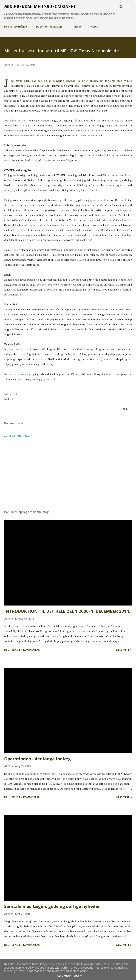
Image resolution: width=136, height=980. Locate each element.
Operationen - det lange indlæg (37, 759)
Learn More (63, 976)
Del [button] (125, 409)
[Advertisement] (68, 474)
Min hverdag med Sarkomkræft (40, 7)
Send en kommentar (18, 436)
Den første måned (16, 27)
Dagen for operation (49, 27)
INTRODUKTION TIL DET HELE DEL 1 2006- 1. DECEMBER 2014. (67, 611)
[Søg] (121, 6)
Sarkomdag (23, 374)
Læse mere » (124, 650)
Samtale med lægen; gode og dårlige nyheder (52, 906)
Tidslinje (76, 27)
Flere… (95, 27)
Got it (78, 976)
